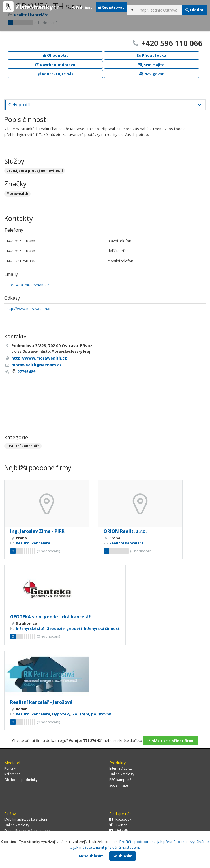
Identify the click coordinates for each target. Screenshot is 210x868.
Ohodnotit (55, 55)
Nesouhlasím (91, 856)
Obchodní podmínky (21, 780)
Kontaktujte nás (55, 74)
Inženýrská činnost (102, 628)
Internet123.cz (121, 768)
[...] (160, 10)
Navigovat (152, 74)
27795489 (26, 372)
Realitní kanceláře (23, 446)
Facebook (120, 819)
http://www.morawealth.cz (29, 309)
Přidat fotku (152, 55)
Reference (12, 774)
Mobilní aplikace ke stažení (26, 819)
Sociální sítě (119, 785)
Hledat (195, 10)
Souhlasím (123, 856)
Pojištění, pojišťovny (92, 714)
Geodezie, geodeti (64, 628)
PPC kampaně (120, 780)
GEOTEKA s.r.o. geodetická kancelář (50, 617)
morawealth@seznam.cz (28, 285)
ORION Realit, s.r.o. (125, 531)
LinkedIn (119, 831)
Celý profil (19, 105)
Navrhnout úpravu (55, 65)
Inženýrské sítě (30, 628)
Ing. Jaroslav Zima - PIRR (37, 531)
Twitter (118, 825)
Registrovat (111, 7)
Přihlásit (82, 7)
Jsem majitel (152, 65)
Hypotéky (61, 714)
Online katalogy (122, 774)
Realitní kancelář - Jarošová (41, 702)
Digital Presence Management (28, 831)
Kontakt (10, 768)
